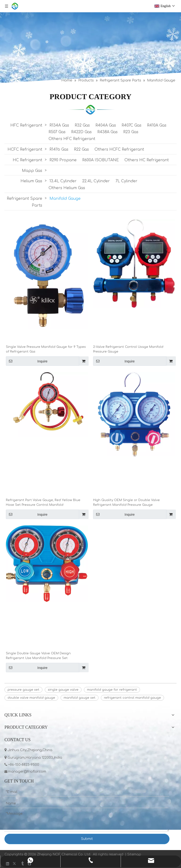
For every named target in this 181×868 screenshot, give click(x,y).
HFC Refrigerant (26, 125)
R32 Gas (82, 125)
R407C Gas (132, 125)
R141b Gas (59, 149)
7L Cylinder (126, 181)
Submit (87, 839)
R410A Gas (157, 125)
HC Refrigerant (27, 160)
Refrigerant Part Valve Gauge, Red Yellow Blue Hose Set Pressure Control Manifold (43, 502)
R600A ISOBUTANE (101, 160)
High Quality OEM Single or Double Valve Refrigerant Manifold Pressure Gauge (126, 502)
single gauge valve (63, 690)
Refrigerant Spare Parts (25, 202)
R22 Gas (81, 149)
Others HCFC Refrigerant (119, 149)
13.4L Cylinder (63, 181)
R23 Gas (131, 132)
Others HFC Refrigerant (72, 139)
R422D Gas (81, 132)
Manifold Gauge (65, 199)
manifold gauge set (80, 698)
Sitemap (134, 854)
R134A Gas (59, 125)
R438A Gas (107, 132)
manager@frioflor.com (28, 772)
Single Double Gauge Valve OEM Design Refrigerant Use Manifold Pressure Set (38, 656)
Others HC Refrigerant (147, 160)
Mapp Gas (32, 171)
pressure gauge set (23, 690)
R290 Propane (63, 160)
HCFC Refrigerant (25, 149)
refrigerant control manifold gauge (132, 698)
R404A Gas (106, 125)
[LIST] (90, 110)
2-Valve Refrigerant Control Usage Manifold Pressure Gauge (128, 349)
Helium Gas (31, 181)
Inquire (27, 361)
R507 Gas (57, 132)
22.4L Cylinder (96, 181)
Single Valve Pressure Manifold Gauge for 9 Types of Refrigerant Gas (46, 349)
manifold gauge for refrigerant (112, 690)
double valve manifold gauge (31, 698)
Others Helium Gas (67, 188)
